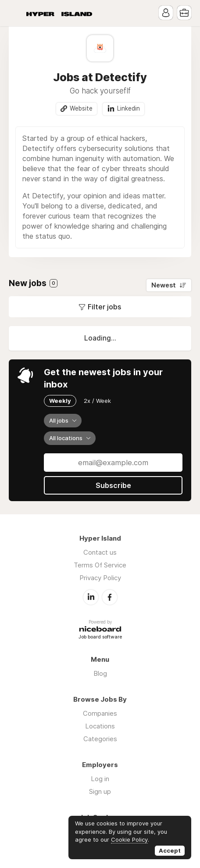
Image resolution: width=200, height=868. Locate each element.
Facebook (110, 597)
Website (81, 108)
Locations (100, 726)
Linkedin (129, 108)
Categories (100, 739)
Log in (100, 779)
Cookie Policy (129, 839)
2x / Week (97, 401)
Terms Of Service (100, 565)
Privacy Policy (100, 578)
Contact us (100, 552)
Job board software (100, 637)
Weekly (60, 401)
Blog (100, 673)
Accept (170, 850)
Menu (15, 13)
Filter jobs (104, 307)
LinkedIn (91, 597)
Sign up (100, 791)
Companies (100, 713)
